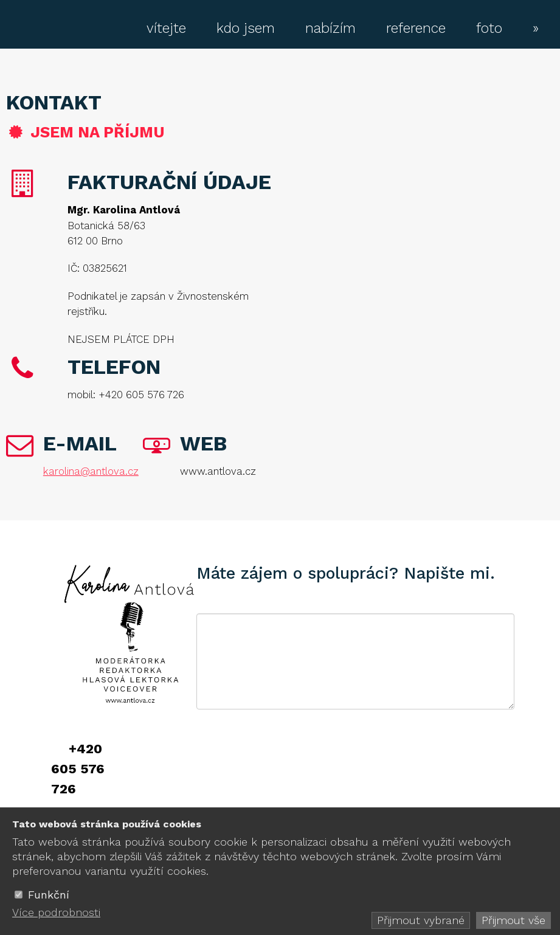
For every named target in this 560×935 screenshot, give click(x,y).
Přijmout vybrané (421, 920)
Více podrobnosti (56, 912)
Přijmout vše (513, 920)
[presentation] (289, 761)
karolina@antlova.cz (91, 471)
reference (416, 28)
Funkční (49, 895)
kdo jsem (246, 28)
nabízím (330, 28)
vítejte (166, 28)
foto (489, 28)
